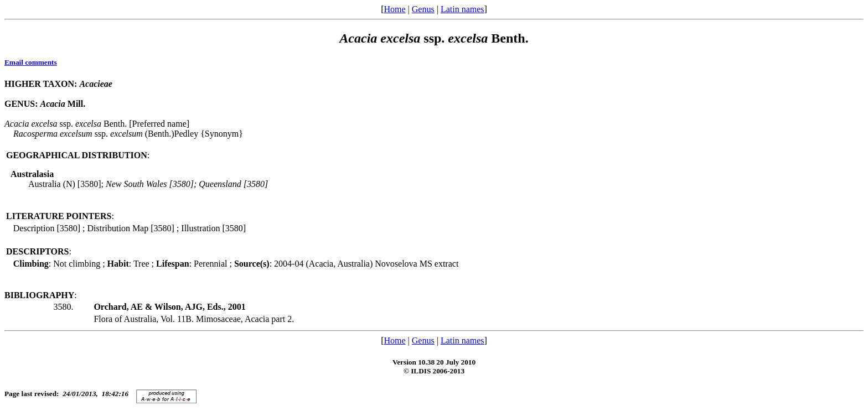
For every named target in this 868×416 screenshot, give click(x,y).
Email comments (31, 62)
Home (394, 9)
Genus (423, 9)
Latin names (463, 9)
